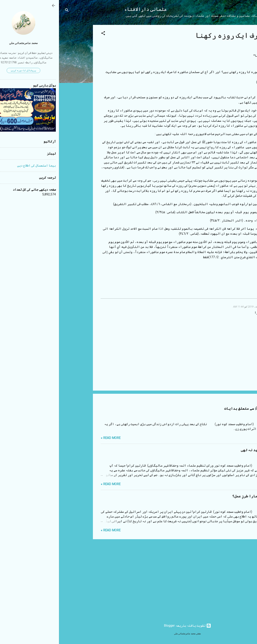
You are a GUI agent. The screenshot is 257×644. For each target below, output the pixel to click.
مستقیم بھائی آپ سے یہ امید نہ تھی (213, 450)
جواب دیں (221, 319)
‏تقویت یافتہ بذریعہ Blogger (128, 626)
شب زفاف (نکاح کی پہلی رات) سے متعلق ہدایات (205, 409)
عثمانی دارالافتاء (87, 9)
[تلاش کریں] (8, 11)
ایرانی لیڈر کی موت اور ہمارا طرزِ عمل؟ (208, 496)
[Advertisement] (18, 84)
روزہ (230, 290)
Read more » (52, 438)
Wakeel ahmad (218, 306)
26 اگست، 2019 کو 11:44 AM (190, 307)
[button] (44, 34)
